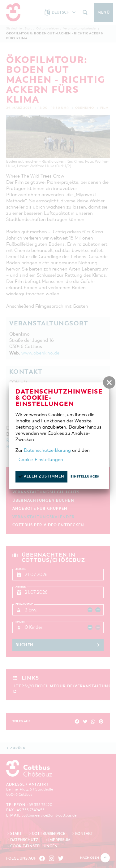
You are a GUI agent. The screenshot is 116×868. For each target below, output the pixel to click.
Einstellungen (85, 476)
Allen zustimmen (41, 476)
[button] (109, 382)
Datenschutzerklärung (47, 450)
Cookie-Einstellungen (41, 460)
